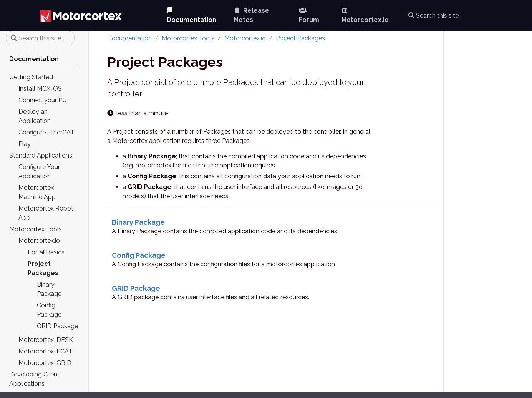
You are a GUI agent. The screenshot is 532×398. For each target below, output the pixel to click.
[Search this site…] (459, 15)
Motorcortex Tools (188, 38)
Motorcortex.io (245, 38)
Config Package (139, 255)
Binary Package (138, 222)
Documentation (129, 38)
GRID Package (136, 288)
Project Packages (300, 38)
